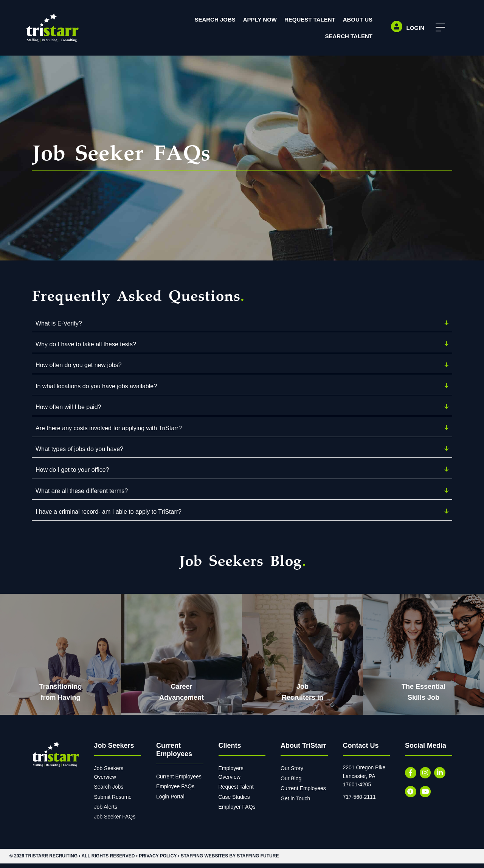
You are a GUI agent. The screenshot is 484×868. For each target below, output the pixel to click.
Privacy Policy (158, 860)
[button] (438, 27)
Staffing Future (258, 860)
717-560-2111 (359, 801)
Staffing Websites (204, 860)
